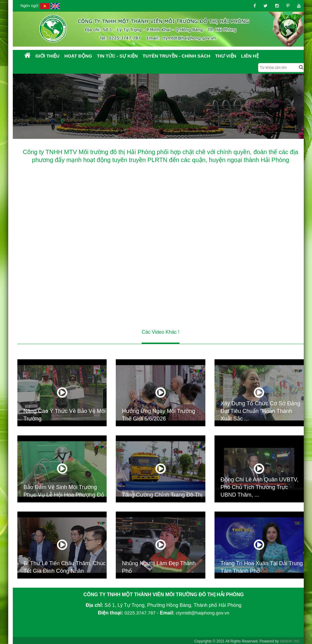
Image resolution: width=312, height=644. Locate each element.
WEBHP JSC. (290, 640)
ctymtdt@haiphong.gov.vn (203, 612)
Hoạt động (78, 56)
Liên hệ (250, 56)
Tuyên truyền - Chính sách (176, 56)
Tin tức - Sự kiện (117, 56)
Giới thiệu (47, 56)
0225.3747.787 (139, 612)
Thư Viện (226, 56)
